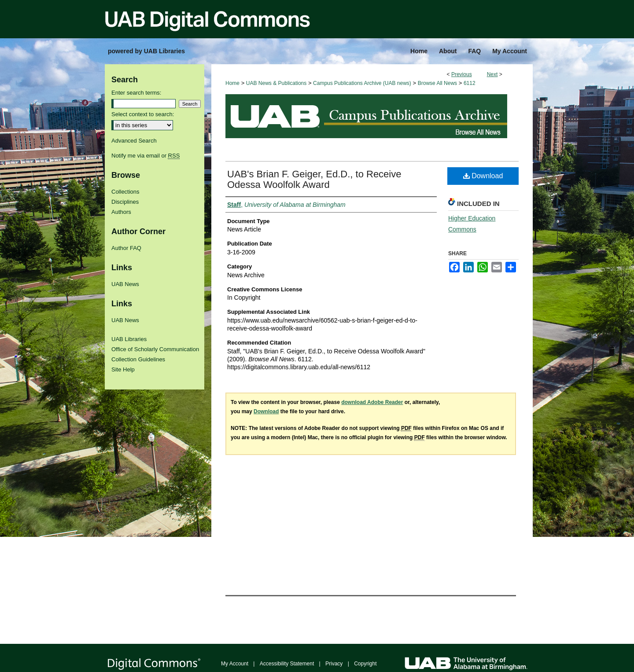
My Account (235, 664)
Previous (462, 74)
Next (492, 74)
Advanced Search (134, 141)
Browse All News (437, 83)
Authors (121, 212)
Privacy (334, 664)
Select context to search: (143, 114)
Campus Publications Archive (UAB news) (362, 83)
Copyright (365, 664)
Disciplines (125, 202)
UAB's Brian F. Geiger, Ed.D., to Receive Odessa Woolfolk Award (314, 179)
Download (483, 176)
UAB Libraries (129, 339)
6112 (470, 83)
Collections (125, 192)
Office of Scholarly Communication (155, 349)
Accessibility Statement (287, 664)
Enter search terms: (136, 93)
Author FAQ (126, 248)
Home (232, 83)
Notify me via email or (146, 156)
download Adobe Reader (372, 402)
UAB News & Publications (276, 83)
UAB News (125, 284)
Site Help (123, 369)
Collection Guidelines (138, 359)
